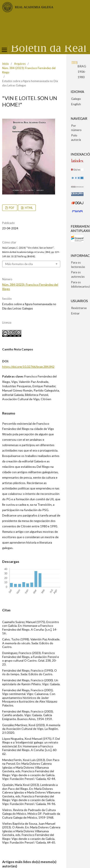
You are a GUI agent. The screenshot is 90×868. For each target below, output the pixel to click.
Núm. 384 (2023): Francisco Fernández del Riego (29, 70)
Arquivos (20, 64)
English (76, 104)
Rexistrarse (79, 308)
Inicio (6, 64)
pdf (11, 208)
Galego (76, 99)
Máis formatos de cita (19, 264)
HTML (29, 208)
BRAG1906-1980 (82, 72)
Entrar (75, 313)
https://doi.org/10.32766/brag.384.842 (28, 367)
